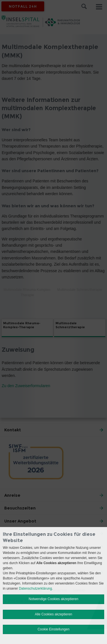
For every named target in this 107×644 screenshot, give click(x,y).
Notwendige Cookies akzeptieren (53, 599)
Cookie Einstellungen (54, 629)
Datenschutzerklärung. (36, 588)
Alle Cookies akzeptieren (53, 614)
